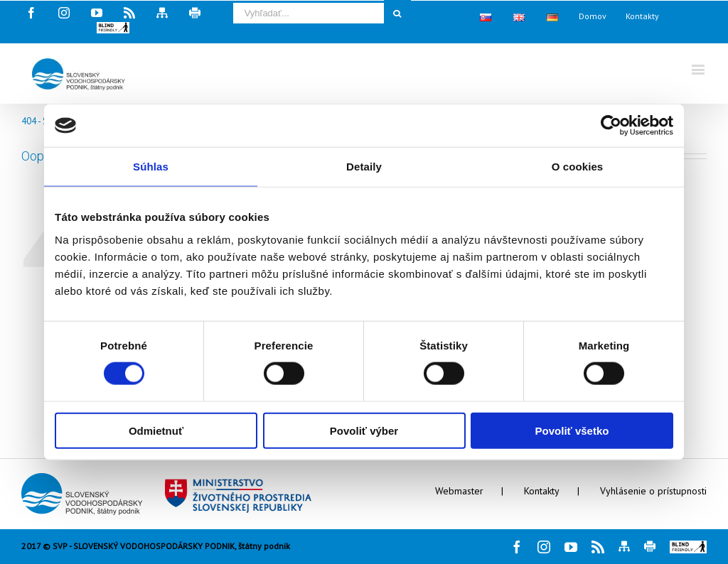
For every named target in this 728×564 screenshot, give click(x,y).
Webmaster (459, 491)
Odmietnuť (156, 430)
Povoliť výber (364, 430)
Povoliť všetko (572, 430)
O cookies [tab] (578, 167)
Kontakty (542, 491)
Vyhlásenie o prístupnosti (653, 491)
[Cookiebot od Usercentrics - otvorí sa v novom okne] (611, 126)
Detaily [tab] (364, 167)
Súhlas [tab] (151, 167)
